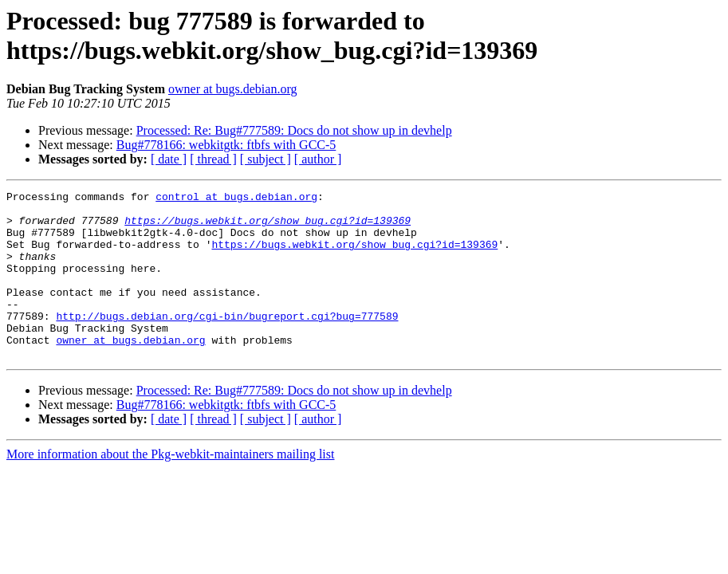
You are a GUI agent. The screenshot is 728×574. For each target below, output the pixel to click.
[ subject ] (266, 159)
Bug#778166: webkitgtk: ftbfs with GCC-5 (226, 145)
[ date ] (169, 159)
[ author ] (318, 159)
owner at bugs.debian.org (232, 89)
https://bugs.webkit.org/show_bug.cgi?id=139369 (268, 227)
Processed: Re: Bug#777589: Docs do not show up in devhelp (294, 130)
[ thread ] (213, 159)
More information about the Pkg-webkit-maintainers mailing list (170, 488)
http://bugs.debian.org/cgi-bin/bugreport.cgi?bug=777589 (227, 342)
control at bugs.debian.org (236, 199)
